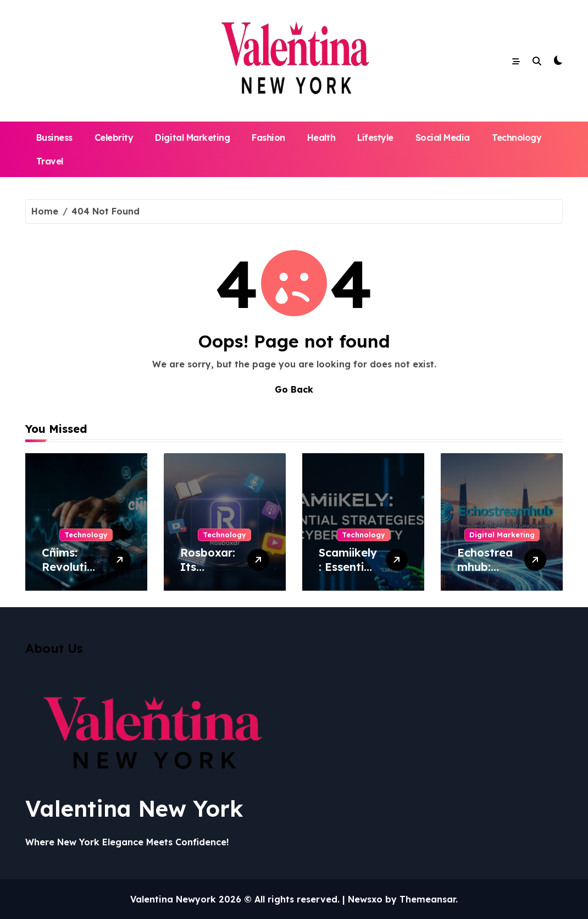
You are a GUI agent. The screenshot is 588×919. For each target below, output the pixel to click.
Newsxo (365, 899)
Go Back (294, 389)
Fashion (268, 137)
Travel (50, 161)
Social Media (443, 137)
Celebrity (114, 137)
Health (321, 137)
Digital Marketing (192, 137)
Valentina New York (134, 808)
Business (54, 137)
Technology (517, 137)
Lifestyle (375, 137)
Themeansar (428, 899)
